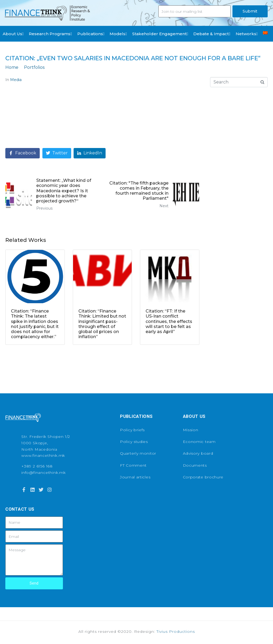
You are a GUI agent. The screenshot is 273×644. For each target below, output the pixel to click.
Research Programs (50, 34)
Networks (247, 34)
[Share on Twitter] (57, 153)
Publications (91, 34)
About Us (13, 34)
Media (16, 80)
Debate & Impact (212, 34)
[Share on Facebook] (23, 153)
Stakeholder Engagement (160, 34)
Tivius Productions (176, 631)
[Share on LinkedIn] (90, 153)
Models (118, 34)
